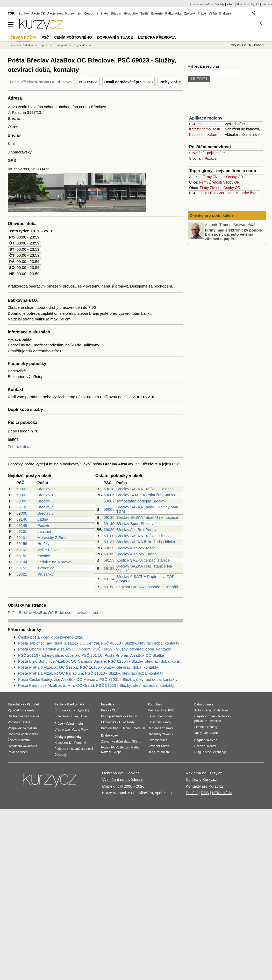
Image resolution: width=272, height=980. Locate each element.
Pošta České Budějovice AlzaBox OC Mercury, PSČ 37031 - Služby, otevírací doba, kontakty (98, 679)
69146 (22, 519)
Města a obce (157, 710)
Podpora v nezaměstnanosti (74, 749)
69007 (109, 501)
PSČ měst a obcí (203, 124)
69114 (109, 579)
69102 (22, 550)
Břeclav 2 (45, 489)
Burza (105, 710)
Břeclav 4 (45, 507)
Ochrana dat (113, 773)
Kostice (44, 556)
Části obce (226, 193)
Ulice (212, 193)
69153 (22, 568)
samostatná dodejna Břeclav (141, 501)
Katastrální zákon (203, 135)
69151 (22, 531)
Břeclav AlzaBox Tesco (136, 548)
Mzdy (131, 722)
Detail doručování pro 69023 (129, 82)
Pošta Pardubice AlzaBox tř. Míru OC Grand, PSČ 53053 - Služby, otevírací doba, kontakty (96, 685)
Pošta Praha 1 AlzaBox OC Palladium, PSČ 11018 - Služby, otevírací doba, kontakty (91, 673)
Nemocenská (63, 743)
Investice (108, 704)
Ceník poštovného (73, 37)
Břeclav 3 (45, 501)
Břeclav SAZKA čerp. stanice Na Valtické (144, 568)
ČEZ (115, 710)
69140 (109, 524)
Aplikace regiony (206, 118)
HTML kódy (222, 793)
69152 (22, 556)
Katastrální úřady (159, 722)
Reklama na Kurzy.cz (204, 773)
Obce (203, 193)
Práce (202, 13)
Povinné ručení (18, 752)
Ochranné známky (160, 728)
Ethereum (138, 728)
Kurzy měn (73, 13)
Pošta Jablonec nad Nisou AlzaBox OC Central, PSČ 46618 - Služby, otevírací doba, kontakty (99, 643)
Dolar (83, 716)
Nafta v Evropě (111, 752)
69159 (109, 560)
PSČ (45, 37)
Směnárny (62, 716)
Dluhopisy (108, 716)
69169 (109, 554)
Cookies (133, 773)
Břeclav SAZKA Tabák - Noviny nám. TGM (148, 509)
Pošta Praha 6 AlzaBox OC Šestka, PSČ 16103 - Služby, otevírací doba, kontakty (88, 667)
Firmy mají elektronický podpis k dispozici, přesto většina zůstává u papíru (233, 234)
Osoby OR (235, 177)
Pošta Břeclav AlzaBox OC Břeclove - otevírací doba (53, 612)
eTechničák (213, 721)
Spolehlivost (221, 710)
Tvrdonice (46, 568)
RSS (205, 793)
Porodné (80, 743)
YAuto (230, 4)
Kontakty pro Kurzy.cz (205, 786)
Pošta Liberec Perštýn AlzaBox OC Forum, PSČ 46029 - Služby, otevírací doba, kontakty (94, 649)
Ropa (105, 747)
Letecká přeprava (157, 37)
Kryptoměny (109, 728)
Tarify (145, 13)
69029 (109, 548)
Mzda (75, 730)
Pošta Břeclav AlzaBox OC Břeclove (41, 82)
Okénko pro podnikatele (212, 215)
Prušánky (45, 574)
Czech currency (205, 746)
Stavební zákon (158, 746)
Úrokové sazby (65, 710)
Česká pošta (60, 45)
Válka (213, 13)
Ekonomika (109, 722)
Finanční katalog (206, 727)
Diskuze (225, 13)
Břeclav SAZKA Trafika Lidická (143, 536)
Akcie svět (55, 13)
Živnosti (219, 177)
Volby (198, 733)
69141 (22, 507)
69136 (109, 517)
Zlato (105, 13)
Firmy (207, 177)
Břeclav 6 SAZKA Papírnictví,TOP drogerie (145, 579)
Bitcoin (116, 13)
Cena (207, 710)
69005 (109, 495)
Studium (267, 4)
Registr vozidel (205, 716)
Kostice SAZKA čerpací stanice (143, 560)
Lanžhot (44, 531)
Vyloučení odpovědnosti (123, 779)
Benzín (125, 747)
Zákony (189, 13)
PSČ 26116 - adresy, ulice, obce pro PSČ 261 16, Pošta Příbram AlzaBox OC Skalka (91, 655)
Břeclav (87, 45)
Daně (151, 752)
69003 (22, 501)
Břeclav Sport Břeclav (135, 524)
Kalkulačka (173, 13)
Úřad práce (62, 730)
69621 (22, 574)
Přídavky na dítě (19, 722)
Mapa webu (211, 733)
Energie (157, 13)
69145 (22, 525)
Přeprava (43, 45)
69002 (22, 489)
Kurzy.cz (13, 45)
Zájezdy (219, 4)
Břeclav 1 (45, 495)
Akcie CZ (38, 13)
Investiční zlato (120, 741)
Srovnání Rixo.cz (203, 158)
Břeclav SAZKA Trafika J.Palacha (145, 489)
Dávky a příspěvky (68, 737)
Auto (198, 710)
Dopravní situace (115, 37)
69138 (109, 568)
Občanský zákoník (160, 734)
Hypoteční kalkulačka (22, 746)
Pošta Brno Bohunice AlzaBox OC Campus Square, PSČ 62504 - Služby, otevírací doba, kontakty (101, 661)
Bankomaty (76, 704)
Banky (59, 704)
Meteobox (243, 4)
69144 (22, 562)
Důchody (60, 755)
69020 (109, 530)
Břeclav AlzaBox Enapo (137, 554)
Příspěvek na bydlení (22, 728)
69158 (109, 587)
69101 (22, 538)
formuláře (163, 752)
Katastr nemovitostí (205, 129)
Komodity (91, 13)
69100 (109, 536)
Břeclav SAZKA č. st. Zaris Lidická (146, 542)
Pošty (75, 45)
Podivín (44, 525)
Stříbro (137, 741)
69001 (22, 495)
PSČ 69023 (88, 82)
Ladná (43, 519)
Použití (192, 793)
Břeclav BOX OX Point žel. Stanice (146, 495)
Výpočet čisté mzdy (21, 710)
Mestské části (246, 193)
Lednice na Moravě (54, 562)
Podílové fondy (126, 716)
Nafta (135, 747)
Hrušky (43, 544)
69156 (22, 544)
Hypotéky (131, 13)
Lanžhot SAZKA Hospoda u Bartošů (147, 587)
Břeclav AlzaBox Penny (136, 530)
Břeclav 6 (45, 513)
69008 (109, 509)
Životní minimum (19, 740)
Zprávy (24, 13)
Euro (74, 716)
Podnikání (28, 45)
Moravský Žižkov (52, 538)
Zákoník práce (158, 740)
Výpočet (33, 704)
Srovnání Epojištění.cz (207, 153)
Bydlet (255, 4)
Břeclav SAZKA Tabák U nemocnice (147, 517)
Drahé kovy (109, 736)
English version (206, 740)
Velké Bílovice (49, 550)
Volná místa (74, 724)
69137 (109, 542)
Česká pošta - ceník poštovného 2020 (51, 637)
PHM (115, 747)
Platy (84, 730)
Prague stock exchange (210, 752)
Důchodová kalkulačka (23, 716)
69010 (109, 489)
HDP (122, 722)
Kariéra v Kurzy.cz (201, 779)
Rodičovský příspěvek (23, 734)
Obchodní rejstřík (201, 4)
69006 (22, 513)
